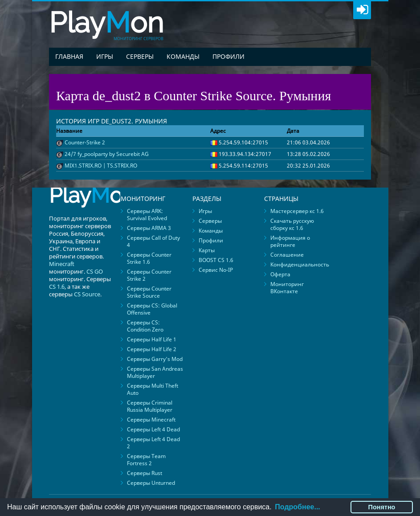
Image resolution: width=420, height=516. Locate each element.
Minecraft (62, 264)
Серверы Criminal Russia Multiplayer (150, 406)
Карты (207, 250)
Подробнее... (297, 507)
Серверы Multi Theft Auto (153, 389)
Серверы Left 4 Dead (153, 429)
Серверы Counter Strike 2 (149, 275)
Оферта (280, 274)
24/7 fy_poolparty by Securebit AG (107, 154)
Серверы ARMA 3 (149, 228)
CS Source (87, 294)
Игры (105, 56)
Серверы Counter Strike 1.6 (149, 258)
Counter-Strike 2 (85, 142)
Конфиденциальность (300, 264)
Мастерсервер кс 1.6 (297, 211)
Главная (69, 56)
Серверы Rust (145, 473)
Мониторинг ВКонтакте (287, 288)
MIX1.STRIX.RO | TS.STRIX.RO (101, 166)
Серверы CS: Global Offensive (152, 309)
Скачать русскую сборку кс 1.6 (292, 224)
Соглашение (287, 255)
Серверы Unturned (151, 483)
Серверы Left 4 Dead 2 (153, 443)
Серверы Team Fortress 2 (146, 460)
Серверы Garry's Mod (155, 359)
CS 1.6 (57, 287)
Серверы (140, 56)
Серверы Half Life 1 (152, 339)
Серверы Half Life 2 (152, 349)
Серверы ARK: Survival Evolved (147, 215)
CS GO (95, 271)
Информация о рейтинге (290, 241)
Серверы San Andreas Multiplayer (155, 372)
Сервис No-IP (216, 270)
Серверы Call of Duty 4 (153, 241)
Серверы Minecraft (151, 420)
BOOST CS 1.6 (216, 260)
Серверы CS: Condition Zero (145, 326)
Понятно (382, 507)
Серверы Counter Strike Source (149, 292)
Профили (228, 56)
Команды (183, 56)
